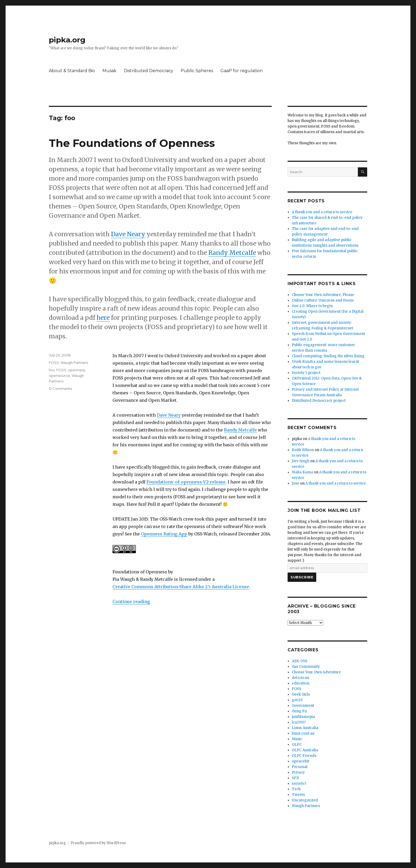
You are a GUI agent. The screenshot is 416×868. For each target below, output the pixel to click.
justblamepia (303, 717)
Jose (296, 483)
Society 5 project (306, 373)
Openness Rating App (164, 534)
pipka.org (67, 40)
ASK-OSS (300, 661)
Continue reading (131, 601)
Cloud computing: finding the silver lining (328, 356)
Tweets (298, 795)
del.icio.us (300, 678)
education (301, 683)
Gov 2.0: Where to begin (312, 306)
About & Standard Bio (72, 71)
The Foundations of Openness (132, 143)
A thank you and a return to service (322, 212)
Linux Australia (305, 728)
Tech (296, 789)
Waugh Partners (74, 363)
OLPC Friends (304, 756)
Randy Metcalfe (232, 253)
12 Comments (60, 389)
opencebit (301, 761)
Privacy (298, 772)
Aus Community (306, 667)
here (103, 318)
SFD (295, 778)
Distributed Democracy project (319, 401)
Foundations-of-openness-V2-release (186, 482)
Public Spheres (197, 71)
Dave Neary (128, 234)
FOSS (54, 363)
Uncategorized (305, 800)
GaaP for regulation (242, 71)
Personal (300, 767)
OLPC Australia (305, 750)
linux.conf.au (303, 733)
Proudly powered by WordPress (98, 843)
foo (52, 370)
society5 (299, 784)
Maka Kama (302, 472)
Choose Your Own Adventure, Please (323, 295)
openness (76, 370)
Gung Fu (299, 711)
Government (303, 706)
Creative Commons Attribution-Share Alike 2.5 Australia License (181, 587)
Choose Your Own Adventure (316, 672)
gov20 (297, 700)
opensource (59, 376)
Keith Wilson (303, 450)
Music (297, 739)
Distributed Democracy (149, 71)
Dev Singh (301, 461)
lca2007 (299, 722)
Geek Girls (301, 694)
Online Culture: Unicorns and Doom (323, 300)
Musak (109, 71)
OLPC (297, 745)
